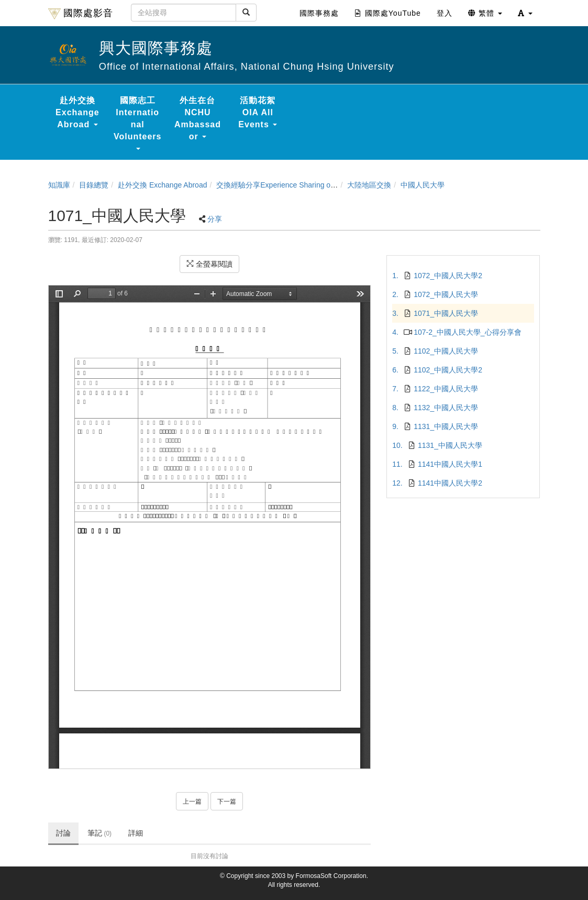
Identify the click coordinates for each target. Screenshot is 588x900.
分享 (215, 219)
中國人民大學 (423, 185)
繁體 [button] (485, 13)
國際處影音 (81, 14)
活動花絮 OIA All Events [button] (258, 112)
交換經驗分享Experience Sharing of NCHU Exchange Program (318, 185)
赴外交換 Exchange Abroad (162, 185)
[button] (525, 13)
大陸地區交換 (369, 185)
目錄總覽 (94, 185)
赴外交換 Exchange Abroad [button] (77, 112)
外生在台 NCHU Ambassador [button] (198, 118)
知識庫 (59, 185)
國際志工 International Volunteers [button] (138, 123)
